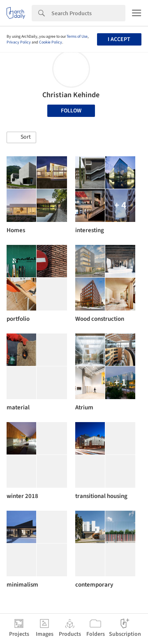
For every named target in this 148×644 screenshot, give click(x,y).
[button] (21, 137)
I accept (119, 39)
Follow (71, 111)
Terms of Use (77, 37)
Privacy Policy (19, 42)
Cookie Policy (51, 42)
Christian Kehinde (71, 95)
